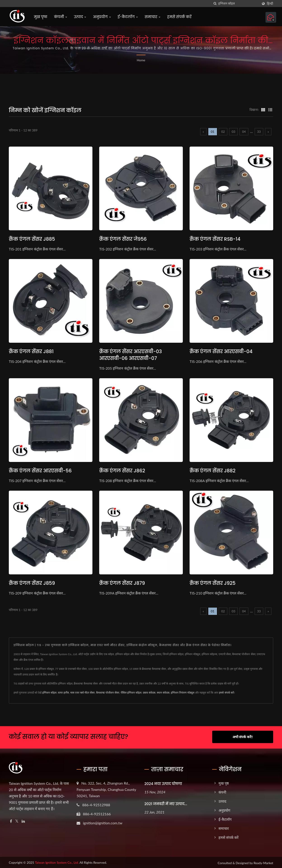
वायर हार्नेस (63, 693)
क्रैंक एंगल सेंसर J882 (213, 471)
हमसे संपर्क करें (179, 17)
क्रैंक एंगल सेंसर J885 (32, 239)
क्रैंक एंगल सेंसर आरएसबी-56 (40, 471)
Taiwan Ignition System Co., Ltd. (57, 862)
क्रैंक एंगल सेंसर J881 (31, 351)
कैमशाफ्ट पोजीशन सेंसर (108, 693)
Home (141, 60)
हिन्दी (270, 4)
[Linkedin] (23, 820)
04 (244, 132)
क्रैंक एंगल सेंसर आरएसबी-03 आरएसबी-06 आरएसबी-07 (130, 355)
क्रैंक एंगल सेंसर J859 (32, 583)
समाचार (153, 17)
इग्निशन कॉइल (49, 693)
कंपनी (61, 17)
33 (259, 132)
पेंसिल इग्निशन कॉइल (131, 693)
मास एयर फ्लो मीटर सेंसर (82, 693)
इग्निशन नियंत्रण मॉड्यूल (183, 693)
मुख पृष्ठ (41, 17)
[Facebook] (11, 820)
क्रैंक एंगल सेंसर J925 (213, 583)
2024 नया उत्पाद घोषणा (163, 783)
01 (213, 132)
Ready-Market (263, 862)
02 (223, 132)
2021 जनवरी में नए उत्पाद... (166, 803)
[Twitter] (17, 820)
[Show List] (270, 109)
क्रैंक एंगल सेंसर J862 (122, 471)
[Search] (238, 4)
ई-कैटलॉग (128, 17)
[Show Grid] (263, 109)
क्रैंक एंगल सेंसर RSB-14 (215, 239)
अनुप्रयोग (102, 17)
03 (233, 132)
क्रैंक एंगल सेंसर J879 (122, 583)
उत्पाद (80, 17)
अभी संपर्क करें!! (243, 737)
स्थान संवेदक (163, 693)
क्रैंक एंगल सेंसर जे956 (123, 239)
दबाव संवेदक (149, 693)
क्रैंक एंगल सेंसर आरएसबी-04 (221, 351)
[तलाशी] (215, 4)
